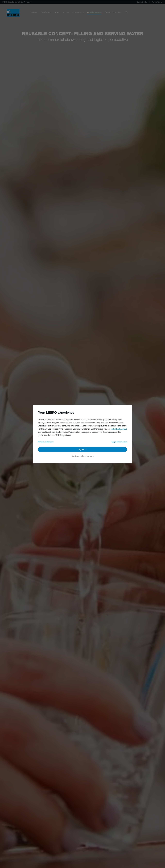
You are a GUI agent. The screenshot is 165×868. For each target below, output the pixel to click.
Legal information (119, 442)
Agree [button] (81, 449)
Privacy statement (46, 442)
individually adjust (119, 429)
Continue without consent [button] (83, 456)
